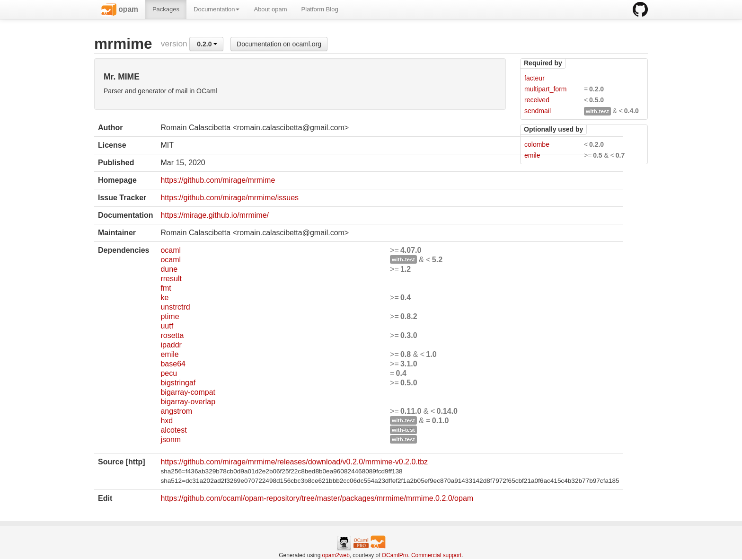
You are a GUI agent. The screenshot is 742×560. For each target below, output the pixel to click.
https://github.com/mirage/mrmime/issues (230, 198)
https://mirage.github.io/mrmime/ (215, 215)
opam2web (336, 555)
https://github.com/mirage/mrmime (218, 180)
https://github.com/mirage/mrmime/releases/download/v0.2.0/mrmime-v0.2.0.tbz (294, 462)
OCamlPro (395, 555)
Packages (166, 9)
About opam (270, 9)
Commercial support (436, 555)
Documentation (216, 9)
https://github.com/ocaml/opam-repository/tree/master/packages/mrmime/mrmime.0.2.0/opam (317, 498)
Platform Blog (320, 9)
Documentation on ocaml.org (279, 44)
